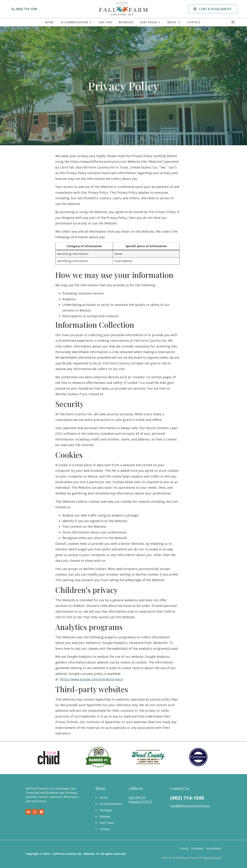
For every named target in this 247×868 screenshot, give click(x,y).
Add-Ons (105, 22)
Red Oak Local (212, 858)
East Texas (150, 22)
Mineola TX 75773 (140, 802)
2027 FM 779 (137, 798)
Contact (194, 22)
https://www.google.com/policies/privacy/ (92, 679)
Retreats (126, 22)
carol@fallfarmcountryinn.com (190, 806)
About (174, 22)
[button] (213, 9)
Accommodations (76, 22)
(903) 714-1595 (187, 798)
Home (49, 22)
